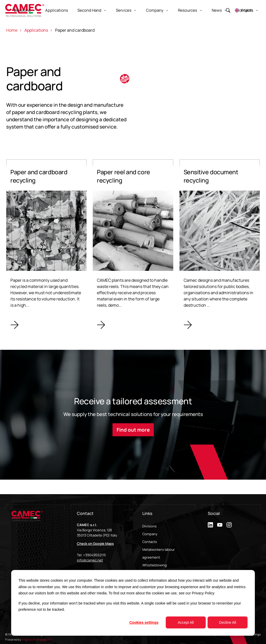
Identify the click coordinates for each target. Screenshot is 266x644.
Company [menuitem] (150, 534)
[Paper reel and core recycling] (133, 247)
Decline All (227, 622)
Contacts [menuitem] (150, 542)
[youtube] (220, 525)
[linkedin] (210, 525)
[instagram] (229, 525)
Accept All (186, 622)
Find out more (133, 430)
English (247, 10)
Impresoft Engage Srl (36, 639)
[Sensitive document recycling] (220, 247)
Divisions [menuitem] (149, 526)
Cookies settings (144, 622)
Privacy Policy (203, 593)
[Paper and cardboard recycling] (46, 247)
